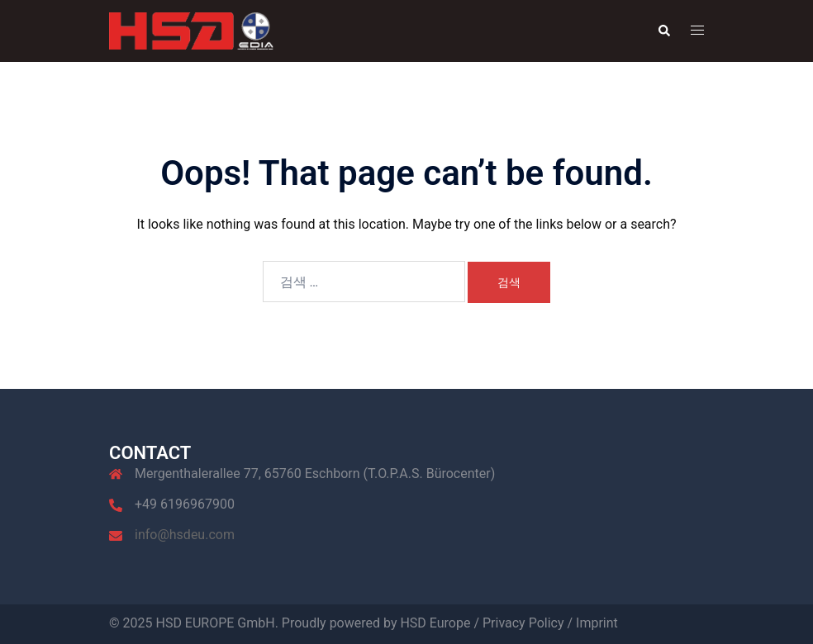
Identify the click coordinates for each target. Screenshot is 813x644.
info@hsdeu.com (185, 535)
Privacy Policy (523, 623)
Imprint (597, 623)
